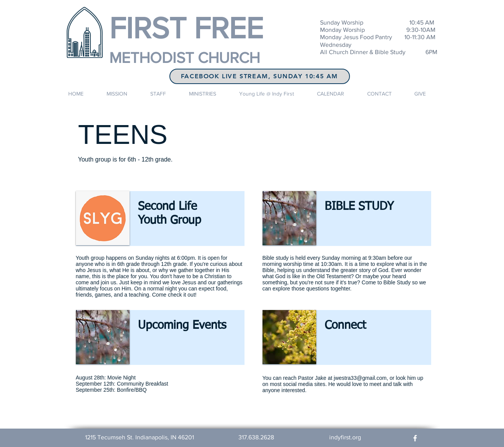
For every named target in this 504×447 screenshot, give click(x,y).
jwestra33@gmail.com (360, 378)
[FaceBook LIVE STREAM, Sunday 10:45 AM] (260, 76)
